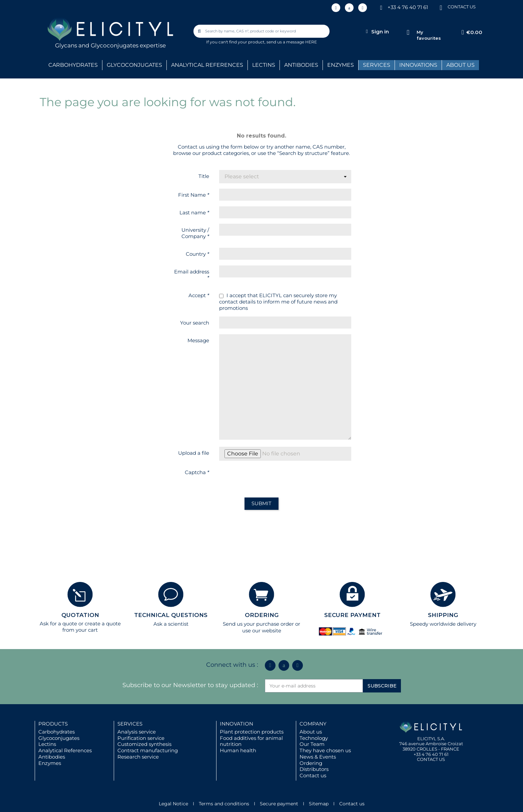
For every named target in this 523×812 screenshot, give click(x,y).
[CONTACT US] (441, 7)
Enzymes (50, 763)
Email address (192, 275)
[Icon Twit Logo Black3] (349, 8)
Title (204, 176)
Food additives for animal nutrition (251, 741)
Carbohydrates (57, 732)
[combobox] (262, 31)
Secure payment (279, 804)
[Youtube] (363, 8)
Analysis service (137, 732)
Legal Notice (173, 804)
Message (198, 340)
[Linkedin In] (336, 8)
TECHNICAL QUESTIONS (171, 615)
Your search (195, 323)
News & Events (318, 757)
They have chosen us (325, 750)
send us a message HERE (292, 42)
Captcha (197, 472)
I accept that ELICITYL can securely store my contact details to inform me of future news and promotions (278, 302)
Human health (238, 750)
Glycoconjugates (59, 738)
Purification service (141, 738)
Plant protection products (252, 732)
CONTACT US (462, 7)
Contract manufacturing (148, 750)
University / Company (195, 233)
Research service (138, 757)
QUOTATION (80, 615)
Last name (194, 213)
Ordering (311, 763)
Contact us (313, 775)
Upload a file (194, 453)
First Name (194, 195)
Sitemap (319, 804)
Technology (314, 738)
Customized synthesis (144, 744)
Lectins (47, 744)
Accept (199, 295)
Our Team (312, 744)
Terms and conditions (224, 804)
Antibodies (52, 757)
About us (311, 732)
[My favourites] (408, 33)
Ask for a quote (58, 624)
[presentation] (270, 479)
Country (197, 254)
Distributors (314, 769)
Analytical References (65, 750)
